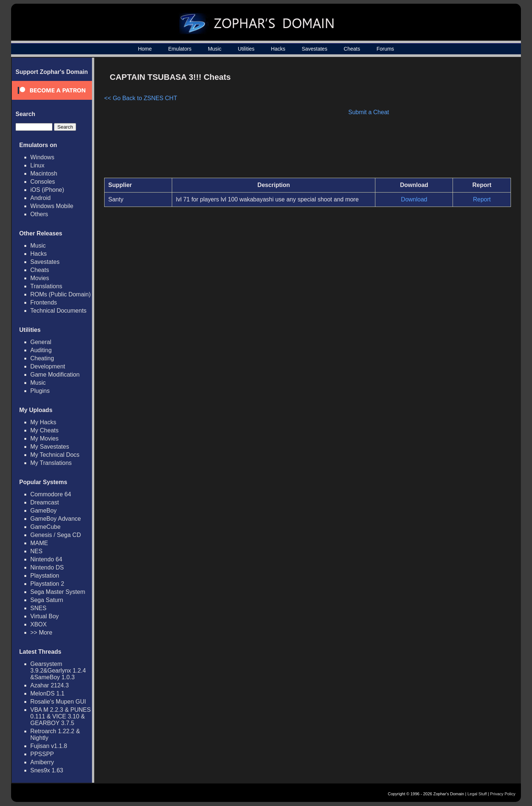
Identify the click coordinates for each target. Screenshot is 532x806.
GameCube (45, 527)
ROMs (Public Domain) (61, 294)
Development (48, 366)
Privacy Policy (503, 794)
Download (414, 199)
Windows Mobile (52, 206)
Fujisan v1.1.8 (49, 746)
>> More (41, 632)
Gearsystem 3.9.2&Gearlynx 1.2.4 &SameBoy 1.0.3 (58, 671)
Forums (385, 49)
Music (215, 49)
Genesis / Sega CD (56, 535)
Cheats (352, 49)
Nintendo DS (47, 567)
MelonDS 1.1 (47, 693)
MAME (39, 543)
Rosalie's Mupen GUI (58, 702)
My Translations (51, 463)
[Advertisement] (448, 120)
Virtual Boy (45, 616)
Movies (40, 278)
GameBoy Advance (56, 519)
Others (39, 214)
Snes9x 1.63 (47, 770)
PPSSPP (42, 754)
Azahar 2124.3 (50, 685)
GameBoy (43, 511)
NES (36, 551)
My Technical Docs (55, 455)
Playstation (45, 576)
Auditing (41, 350)
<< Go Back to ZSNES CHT (141, 98)
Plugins (40, 391)
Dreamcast (45, 502)
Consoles (43, 182)
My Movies (44, 438)
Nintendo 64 (46, 559)
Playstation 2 (47, 584)
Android (40, 198)
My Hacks (43, 422)
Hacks (278, 49)
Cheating (42, 358)
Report (482, 199)
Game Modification (55, 375)
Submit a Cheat (369, 112)
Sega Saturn (47, 600)
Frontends (44, 302)
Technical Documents (58, 311)
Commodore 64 (51, 494)
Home (145, 49)
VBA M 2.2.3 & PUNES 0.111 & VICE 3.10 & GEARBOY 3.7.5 (61, 716)
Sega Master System (58, 592)
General (41, 342)
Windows (42, 157)
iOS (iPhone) (47, 190)
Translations (46, 286)
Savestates (315, 49)
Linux (37, 165)
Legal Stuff (477, 794)
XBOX (38, 624)
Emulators (180, 49)
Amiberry (42, 762)
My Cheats (44, 430)
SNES (38, 608)
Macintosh (44, 174)
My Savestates (50, 447)
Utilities (246, 49)
